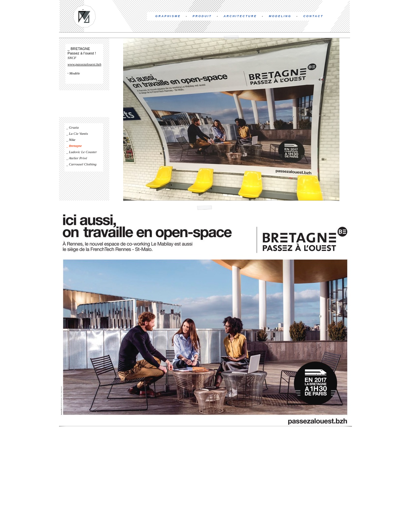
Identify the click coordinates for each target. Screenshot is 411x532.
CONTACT (313, 16)
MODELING (280, 16)
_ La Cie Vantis (77, 133)
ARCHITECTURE (240, 16)
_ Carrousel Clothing (82, 164)
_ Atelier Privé (77, 158)
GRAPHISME (168, 16)
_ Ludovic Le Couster (82, 152)
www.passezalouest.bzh (85, 64)
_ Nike (71, 140)
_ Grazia (73, 127)
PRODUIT (202, 16)
